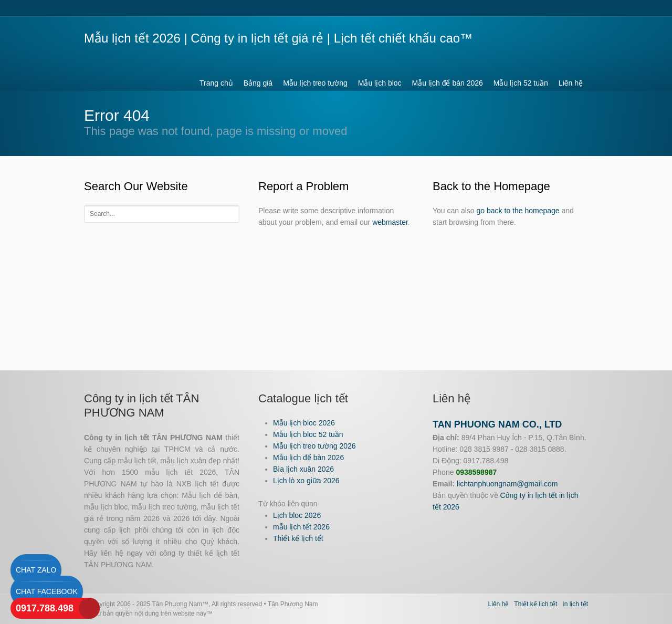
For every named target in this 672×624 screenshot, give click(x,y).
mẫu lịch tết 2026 (301, 527)
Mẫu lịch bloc (380, 83)
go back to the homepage (518, 211)
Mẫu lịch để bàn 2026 (448, 83)
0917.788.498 (45, 608)
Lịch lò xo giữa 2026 (306, 481)
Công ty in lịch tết (529, 495)
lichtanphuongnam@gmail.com (507, 484)
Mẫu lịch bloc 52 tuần (308, 434)
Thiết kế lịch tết (298, 538)
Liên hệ (571, 83)
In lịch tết (575, 604)
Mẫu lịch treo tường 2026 (314, 446)
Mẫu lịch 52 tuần (521, 83)
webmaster (390, 222)
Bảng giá (258, 83)
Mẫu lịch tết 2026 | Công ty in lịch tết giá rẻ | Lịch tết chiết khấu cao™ (278, 38)
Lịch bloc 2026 (297, 515)
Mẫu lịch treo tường (315, 83)
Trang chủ (216, 83)
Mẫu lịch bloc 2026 (304, 423)
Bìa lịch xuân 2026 (303, 469)
